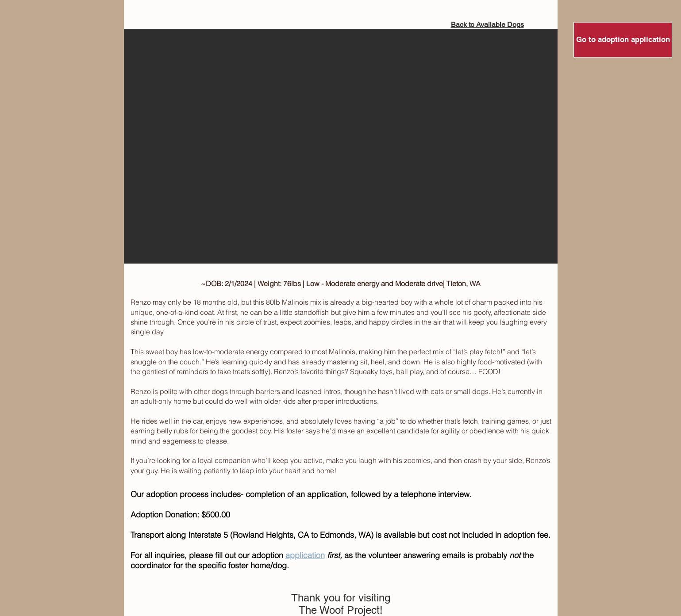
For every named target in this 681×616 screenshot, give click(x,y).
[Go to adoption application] (623, 40)
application (305, 555)
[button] (341, 146)
